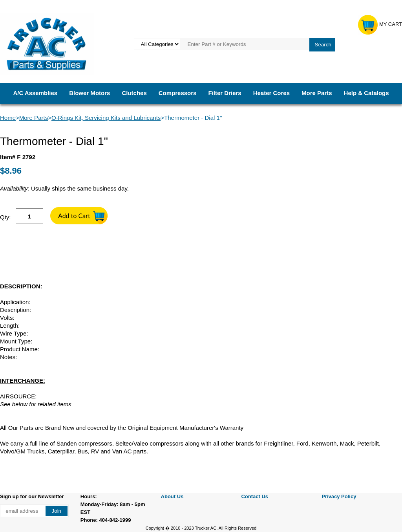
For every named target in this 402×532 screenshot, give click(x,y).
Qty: (5, 217)
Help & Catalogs (366, 93)
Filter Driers (225, 93)
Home (8, 118)
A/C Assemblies (35, 93)
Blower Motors (90, 93)
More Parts (317, 93)
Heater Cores (271, 93)
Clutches (134, 93)
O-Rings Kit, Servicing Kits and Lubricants (106, 118)
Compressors (178, 93)
